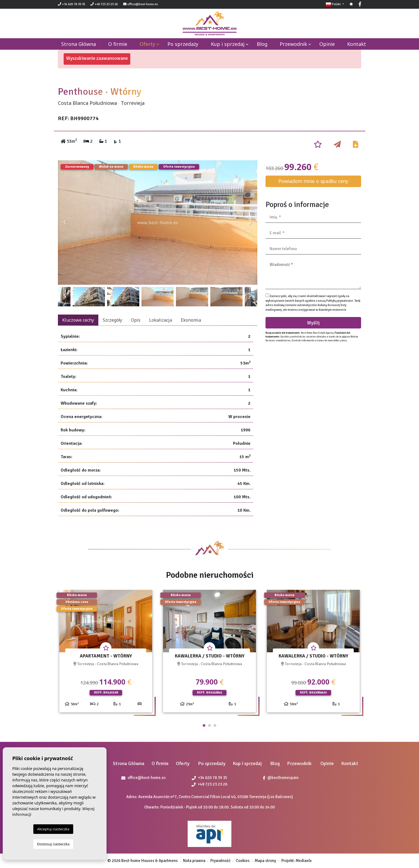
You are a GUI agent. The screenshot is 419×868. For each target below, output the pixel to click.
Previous (65, 223)
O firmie (118, 44)
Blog (262, 44)
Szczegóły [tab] (112, 320)
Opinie (327, 44)
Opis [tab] (136, 320)
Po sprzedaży (183, 44)
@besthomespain (281, 778)
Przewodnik (293, 44)
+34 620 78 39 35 (72, 4)
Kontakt (357, 44)
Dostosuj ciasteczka (53, 844)
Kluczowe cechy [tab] (78, 320)
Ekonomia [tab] (191, 320)
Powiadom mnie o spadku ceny (313, 181)
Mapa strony (265, 861)
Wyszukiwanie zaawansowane (97, 58)
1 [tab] (204, 725)
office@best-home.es (143, 4)
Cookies (243, 861)
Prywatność (220, 861)
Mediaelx (304, 861)
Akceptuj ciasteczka (53, 829)
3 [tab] (215, 725)
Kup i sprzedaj (228, 44)
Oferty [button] (147, 44)
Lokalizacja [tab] (161, 320)
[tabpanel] (106, 653)
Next (250, 223)
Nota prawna (194, 861)
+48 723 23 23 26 (104, 4)
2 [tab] (209, 725)
